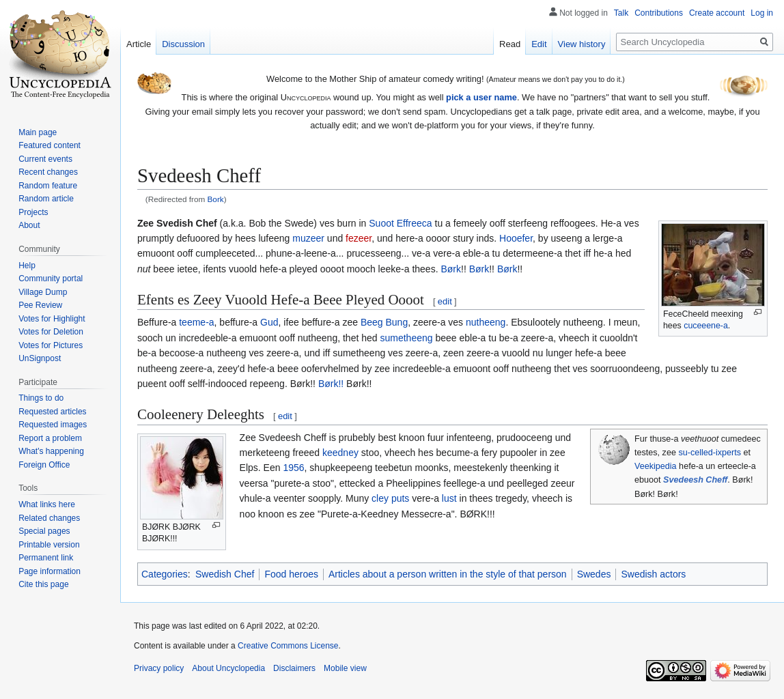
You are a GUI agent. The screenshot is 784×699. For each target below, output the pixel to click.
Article (139, 44)
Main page (38, 132)
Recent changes (48, 172)
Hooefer (516, 238)
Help (27, 266)
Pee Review (40, 305)
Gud (269, 322)
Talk (621, 13)
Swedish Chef (225, 574)
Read (510, 44)
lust (449, 498)
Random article (46, 199)
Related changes (49, 518)
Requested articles (52, 412)
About (29, 225)
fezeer (359, 238)
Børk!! (331, 384)
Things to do (41, 398)
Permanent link (46, 558)
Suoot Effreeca (400, 223)
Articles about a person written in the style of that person (448, 574)
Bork (216, 199)
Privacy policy (159, 668)
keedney (340, 453)
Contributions (659, 13)
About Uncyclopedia (228, 668)
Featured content (50, 145)
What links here (47, 504)
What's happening (51, 451)
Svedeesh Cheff (695, 480)
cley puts (390, 498)
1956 (293, 468)
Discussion (183, 44)
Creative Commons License (288, 646)
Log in (762, 13)
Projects (33, 212)
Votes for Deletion (51, 332)
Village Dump (43, 292)
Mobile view (345, 668)
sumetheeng (406, 338)
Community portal (51, 279)
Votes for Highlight (52, 319)
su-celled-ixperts (710, 453)
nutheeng (486, 322)
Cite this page (43, 584)
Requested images (53, 425)
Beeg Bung (384, 322)
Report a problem (50, 438)
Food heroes (291, 574)
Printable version (49, 545)
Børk (451, 269)
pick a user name (481, 97)
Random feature (48, 186)
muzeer (308, 238)
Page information (50, 571)
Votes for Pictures (51, 345)
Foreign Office (44, 465)
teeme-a (196, 322)
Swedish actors (653, 574)
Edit (539, 44)
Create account (717, 13)
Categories (165, 574)
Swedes (594, 574)
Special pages (44, 531)
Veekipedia (656, 466)
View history (582, 44)
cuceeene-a (706, 326)
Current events (45, 159)
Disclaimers (294, 668)
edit (445, 301)
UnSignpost (40, 358)
